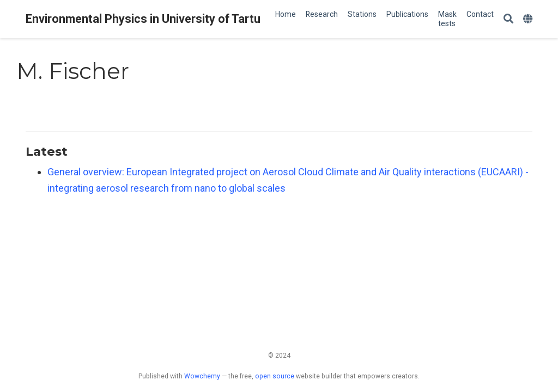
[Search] (508, 19)
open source (275, 376)
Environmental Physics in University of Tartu (143, 19)
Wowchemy (202, 376)
